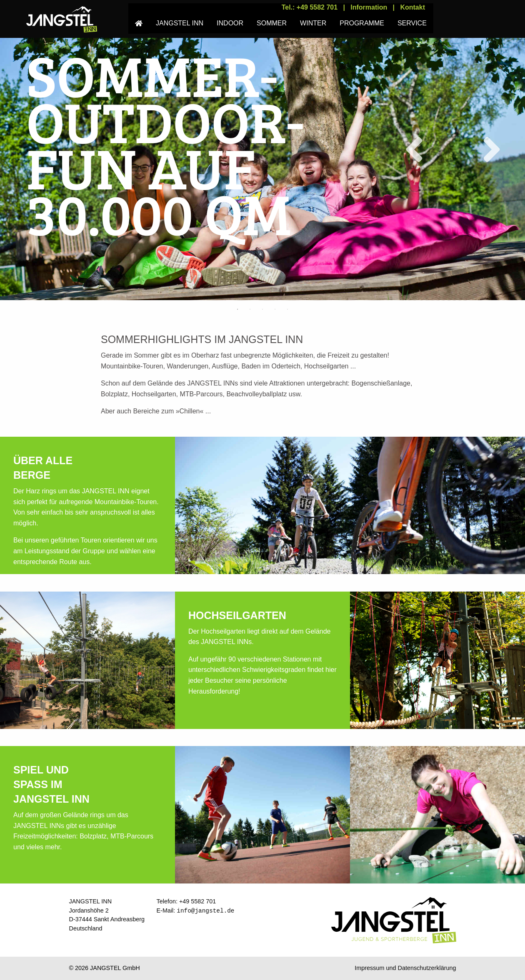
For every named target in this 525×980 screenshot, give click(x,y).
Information (369, 7)
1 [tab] (237, 309)
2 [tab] (250, 309)
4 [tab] (275, 309)
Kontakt (412, 7)
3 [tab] (262, 309)
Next (485, 149)
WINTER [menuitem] (313, 23)
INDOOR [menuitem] (230, 23)
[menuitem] (139, 19)
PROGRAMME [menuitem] (362, 23)
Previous (407, 149)
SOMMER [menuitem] (272, 23)
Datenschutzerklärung (427, 968)
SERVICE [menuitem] (412, 23)
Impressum (369, 968)
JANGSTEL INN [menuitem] (180, 23)
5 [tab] (287, 309)
